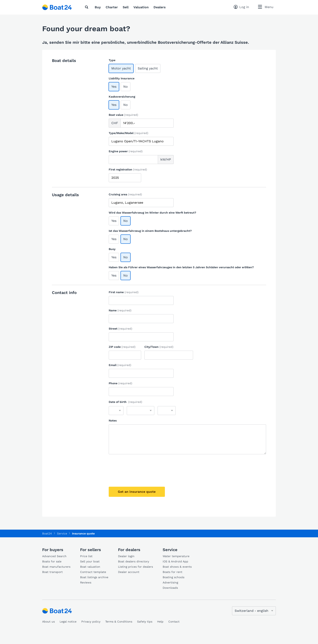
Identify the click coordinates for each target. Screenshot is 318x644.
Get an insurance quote (137, 492)
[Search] (87, 7)
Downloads (170, 588)
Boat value (123, 115)
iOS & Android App (175, 561)
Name (120, 310)
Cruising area (125, 194)
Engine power (126, 151)
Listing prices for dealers (135, 567)
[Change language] (254, 611)
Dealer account (129, 572)
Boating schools (174, 577)
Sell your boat (90, 561)
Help (160, 622)
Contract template (93, 572)
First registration (128, 169)
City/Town (159, 347)
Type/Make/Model (128, 133)
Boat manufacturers (56, 567)
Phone (120, 383)
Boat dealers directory (134, 561)
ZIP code (122, 347)
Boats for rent (172, 572)
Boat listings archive (94, 577)
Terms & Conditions (119, 622)
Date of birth (125, 402)
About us (48, 622)
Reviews (86, 582)
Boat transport (52, 572)
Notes (113, 420)
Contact (174, 622)
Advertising (170, 582)
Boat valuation (90, 567)
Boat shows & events (177, 567)
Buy (98, 7)
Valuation (141, 7)
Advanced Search (54, 556)
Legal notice (68, 622)
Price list (86, 556)
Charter (112, 7)
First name (124, 292)
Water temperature (176, 556)
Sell (126, 7)
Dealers (160, 7)
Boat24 (47, 533)
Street (120, 329)
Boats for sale (52, 561)
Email (120, 365)
